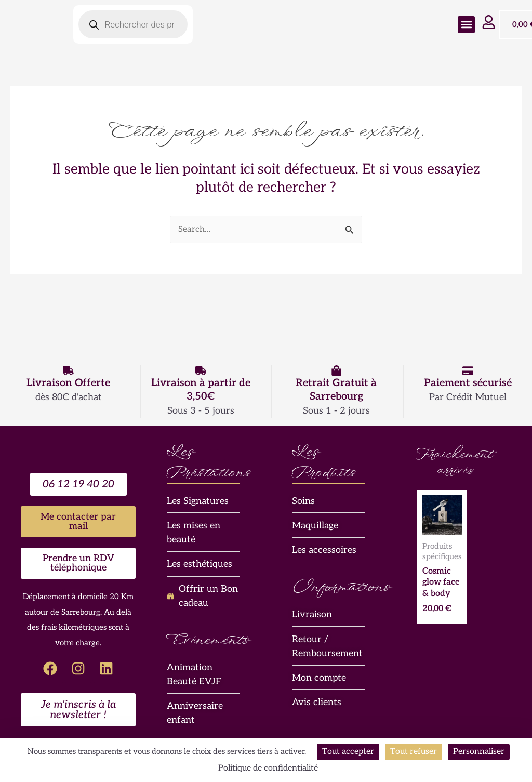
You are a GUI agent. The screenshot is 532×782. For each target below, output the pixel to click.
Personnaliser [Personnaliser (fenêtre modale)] (479, 752)
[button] (466, 25)
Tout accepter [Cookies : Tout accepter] (348, 752)
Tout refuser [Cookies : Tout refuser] (414, 752)
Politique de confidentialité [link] (268, 768)
